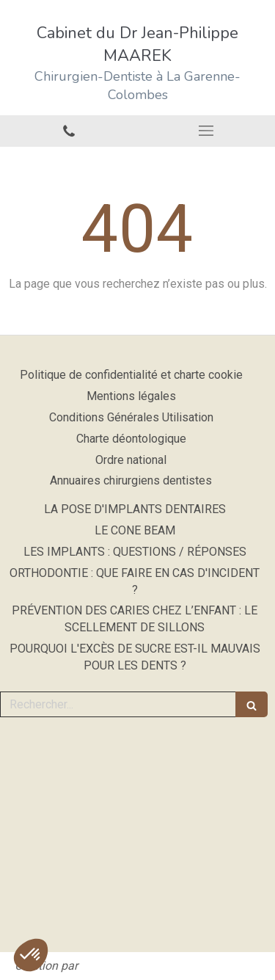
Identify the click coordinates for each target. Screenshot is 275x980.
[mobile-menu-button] (207, 131)
